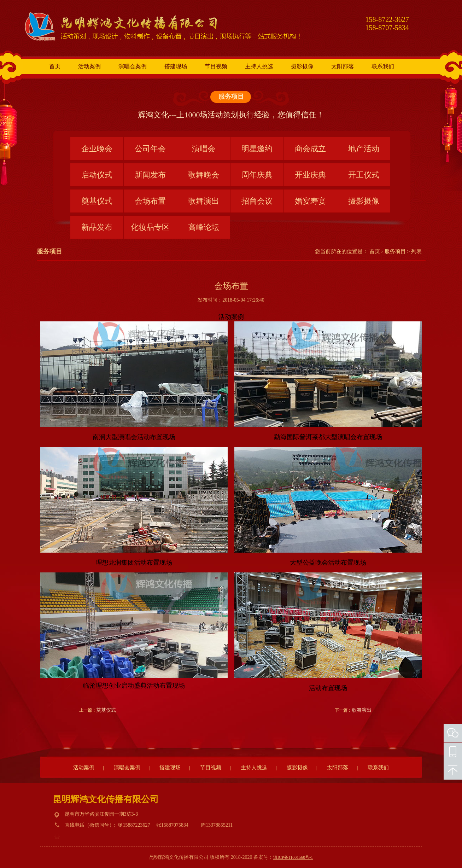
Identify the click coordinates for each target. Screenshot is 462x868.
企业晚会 (97, 149)
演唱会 (204, 149)
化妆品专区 (150, 227)
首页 (55, 66)
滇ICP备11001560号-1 (293, 857)
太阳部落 (343, 66)
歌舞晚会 (204, 175)
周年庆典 (257, 175)
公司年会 (150, 149)
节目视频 (216, 66)
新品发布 (97, 227)
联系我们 (383, 66)
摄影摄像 (302, 66)
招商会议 (257, 201)
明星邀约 (257, 149)
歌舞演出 (204, 201)
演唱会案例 (133, 66)
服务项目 (231, 97)
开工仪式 (364, 175)
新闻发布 (150, 175)
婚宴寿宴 (310, 201)
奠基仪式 (97, 201)
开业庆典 (310, 175)
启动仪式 (97, 175)
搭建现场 (176, 66)
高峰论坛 (204, 227)
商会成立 (310, 149)
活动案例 (89, 66)
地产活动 (364, 149)
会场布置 (150, 201)
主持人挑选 (259, 66)
